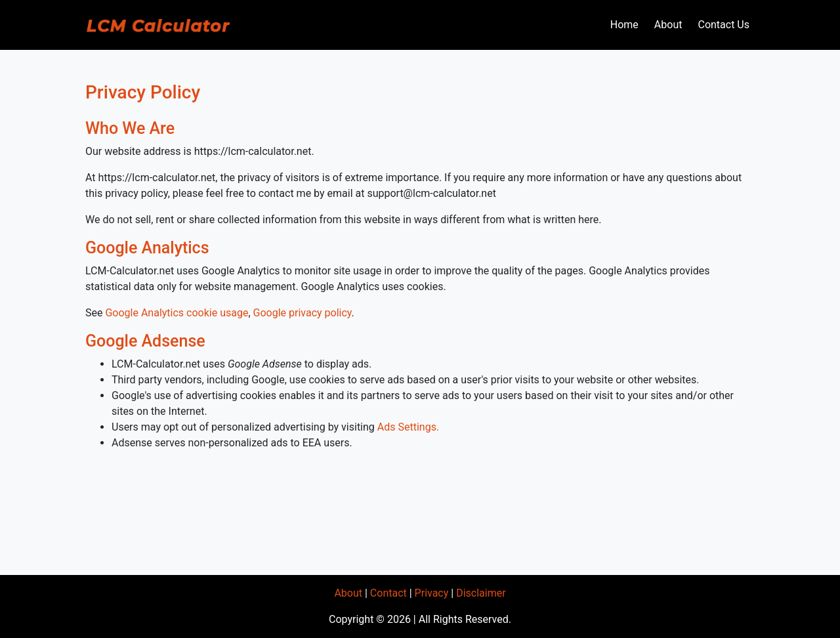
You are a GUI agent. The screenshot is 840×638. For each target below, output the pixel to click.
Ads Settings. (408, 427)
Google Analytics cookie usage (177, 313)
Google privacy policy (303, 313)
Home (624, 25)
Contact (388, 593)
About (668, 25)
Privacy (432, 593)
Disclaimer (481, 593)
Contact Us (724, 25)
